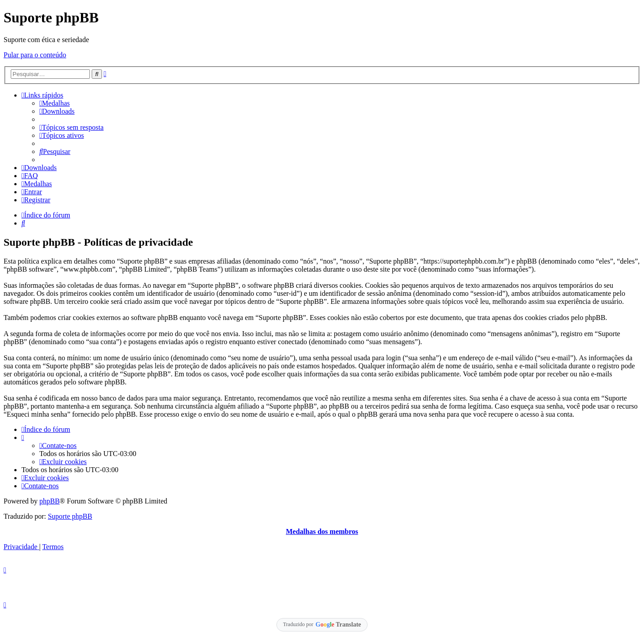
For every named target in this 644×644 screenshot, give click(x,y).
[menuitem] (55, 103)
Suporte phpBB (70, 516)
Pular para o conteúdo (35, 55)
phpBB (49, 501)
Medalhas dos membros (322, 531)
